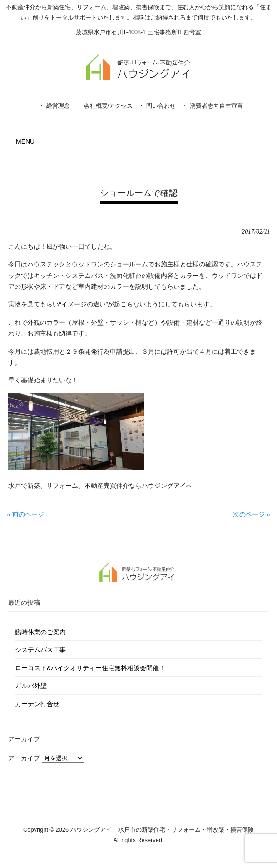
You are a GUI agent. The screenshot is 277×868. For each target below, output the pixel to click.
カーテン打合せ (37, 704)
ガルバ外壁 (31, 686)
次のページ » (251, 514)
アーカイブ (24, 758)
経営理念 (58, 106)
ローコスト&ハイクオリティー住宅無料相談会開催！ (90, 668)
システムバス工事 (40, 650)
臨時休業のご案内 (40, 632)
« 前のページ (25, 514)
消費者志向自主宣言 (216, 106)
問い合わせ (161, 106)
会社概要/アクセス (109, 106)
